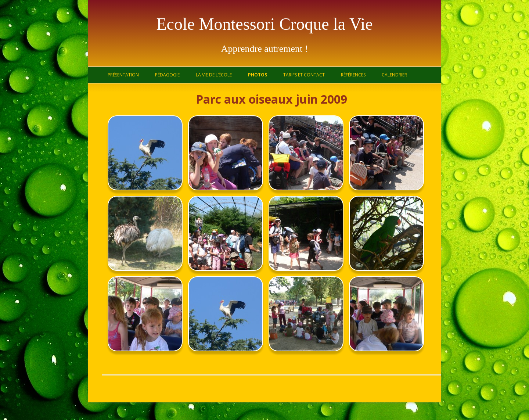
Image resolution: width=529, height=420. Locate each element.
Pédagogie (167, 75)
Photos (258, 75)
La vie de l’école (214, 75)
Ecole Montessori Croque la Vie (264, 24)
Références (353, 75)
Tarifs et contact (304, 75)
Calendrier (394, 75)
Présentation (123, 75)
